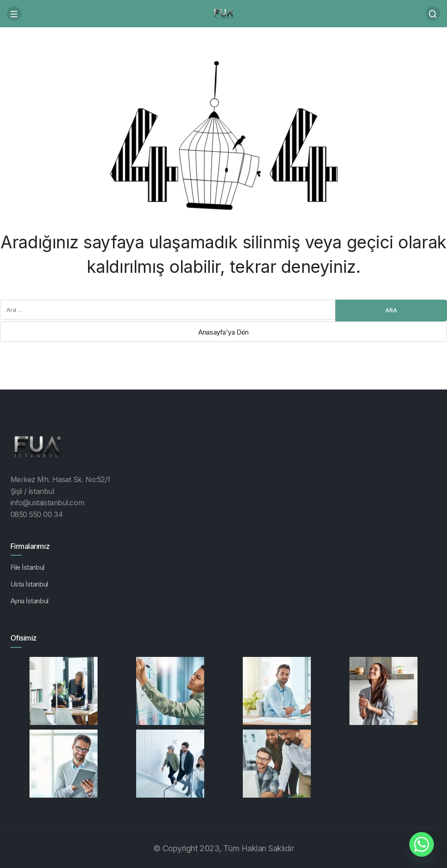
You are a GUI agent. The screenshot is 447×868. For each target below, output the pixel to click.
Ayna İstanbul (29, 601)
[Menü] (14, 14)
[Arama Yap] (433, 14)
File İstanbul (27, 567)
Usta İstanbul (29, 584)
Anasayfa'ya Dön (223, 332)
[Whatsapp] (422, 844)
